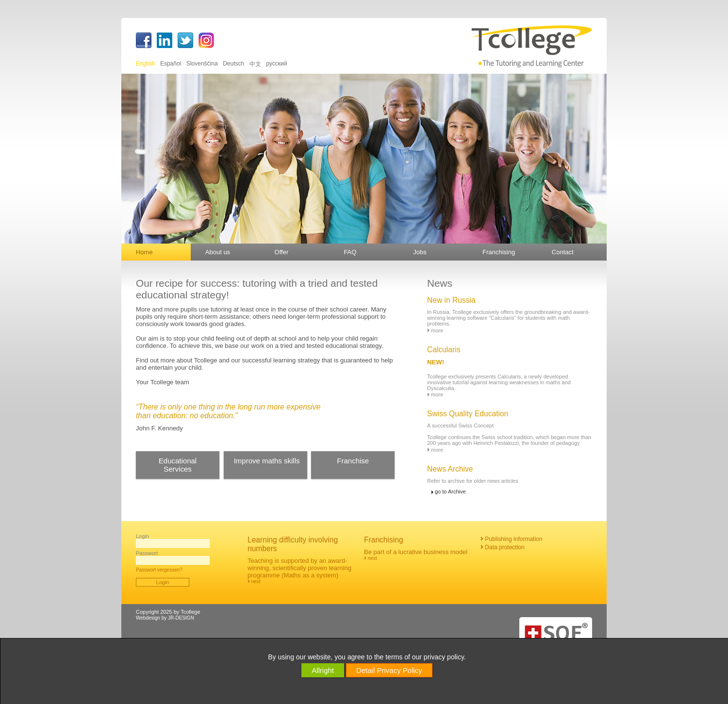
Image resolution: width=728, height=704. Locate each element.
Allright (323, 670)
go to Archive (450, 491)
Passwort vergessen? (159, 570)
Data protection (503, 547)
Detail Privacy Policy (389, 670)
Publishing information (511, 539)
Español (172, 64)
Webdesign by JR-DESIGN (165, 618)
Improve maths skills (267, 461)
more (437, 330)
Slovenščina (203, 64)
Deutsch (234, 64)
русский (276, 64)
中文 (256, 64)
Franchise (353, 461)
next (254, 581)
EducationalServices (178, 465)
